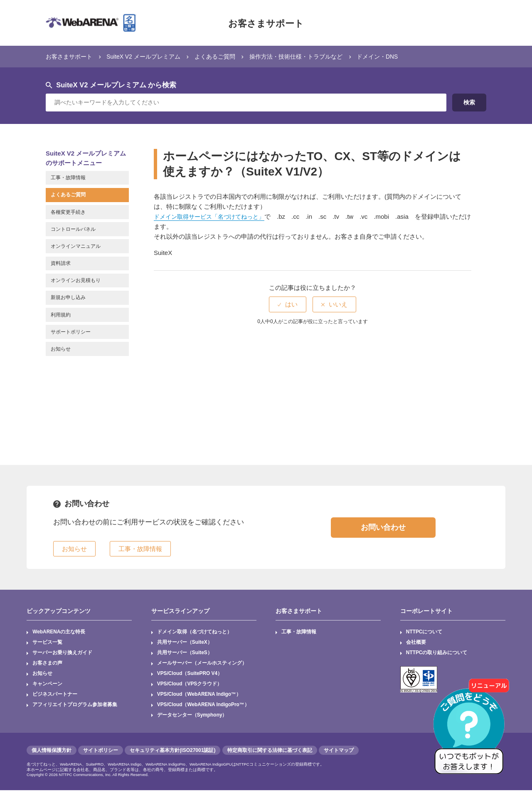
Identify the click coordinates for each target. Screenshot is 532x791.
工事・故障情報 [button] (140, 549)
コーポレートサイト (426, 611)
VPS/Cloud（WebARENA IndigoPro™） (204, 705)
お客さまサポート (266, 23)
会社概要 (416, 643)
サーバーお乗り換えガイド (62, 653)
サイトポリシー (101, 751)
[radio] (288, 304)
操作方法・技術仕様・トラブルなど (311, 56)
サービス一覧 (47, 643)
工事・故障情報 (299, 632)
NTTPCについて (424, 632)
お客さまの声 (47, 664)
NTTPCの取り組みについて (437, 653)
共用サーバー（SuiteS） (185, 653)
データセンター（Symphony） (192, 716)
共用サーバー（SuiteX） (185, 643)
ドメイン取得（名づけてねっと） (195, 632)
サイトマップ (339, 751)
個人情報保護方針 (52, 751)
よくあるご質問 (225, 56)
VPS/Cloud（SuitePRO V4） (190, 674)
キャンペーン (47, 685)
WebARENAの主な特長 (59, 632)
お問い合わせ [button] (383, 527)
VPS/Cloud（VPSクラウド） (190, 685)
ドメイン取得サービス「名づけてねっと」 (213, 216)
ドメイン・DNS (398, 56)
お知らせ (42, 674)
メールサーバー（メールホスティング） (202, 664)
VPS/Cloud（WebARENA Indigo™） (199, 695)
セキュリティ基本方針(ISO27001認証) (172, 751)
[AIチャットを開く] (472, 731)
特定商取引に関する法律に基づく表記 (270, 751)
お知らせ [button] (74, 549)
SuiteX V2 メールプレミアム (149, 56)
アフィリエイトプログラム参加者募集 (75, 705)
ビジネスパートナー (55, 695)
